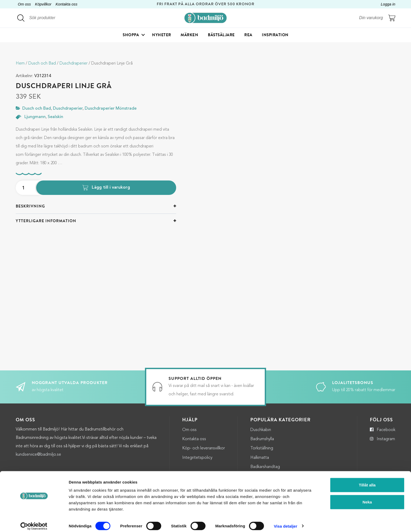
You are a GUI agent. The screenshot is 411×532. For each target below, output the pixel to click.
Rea (248, 35)
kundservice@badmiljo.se (38, 455)
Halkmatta (260, 458)
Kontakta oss (66, 4)
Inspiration (275, 35)
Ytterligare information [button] (46, 221)
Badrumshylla (262, 439)
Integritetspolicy (197, 458)
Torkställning (262, 448)
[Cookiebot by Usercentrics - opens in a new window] (34, 522)
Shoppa (131, 35)
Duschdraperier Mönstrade (111, 109)
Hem (20, 63)
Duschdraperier (74, 63)
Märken (189, 35)
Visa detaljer (286, 522)
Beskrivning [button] (30, 206)
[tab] (96, 206)
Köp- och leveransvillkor (204, 448)
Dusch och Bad (42, 63)
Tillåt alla (367, 480)
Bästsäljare (221, 35)
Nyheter (162, 35)
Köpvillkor (43, 4)
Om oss (24, 4)
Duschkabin (261, 430)
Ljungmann (35, 117)
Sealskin (55, 117)
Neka (367, 498)
